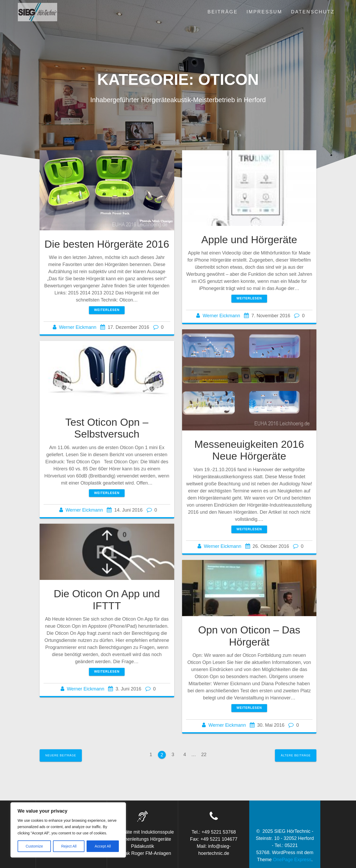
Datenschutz (313, 12)
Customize (34, 846)
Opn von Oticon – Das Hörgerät (249, 636)
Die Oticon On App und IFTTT (107, 600)
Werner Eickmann (78, 327)
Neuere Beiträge (61, 755)
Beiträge (223, 12)
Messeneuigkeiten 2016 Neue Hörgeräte (249, 450)
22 (206, 754)
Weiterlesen (107, 310)
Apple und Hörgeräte (249, 240)
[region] (68, 830)
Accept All (103, 846)
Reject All (69, 846)
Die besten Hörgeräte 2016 (107, 244)
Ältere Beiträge (296, 755)
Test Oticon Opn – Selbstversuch (107, 428)
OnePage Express (292, 860)
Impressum (264, 12)
